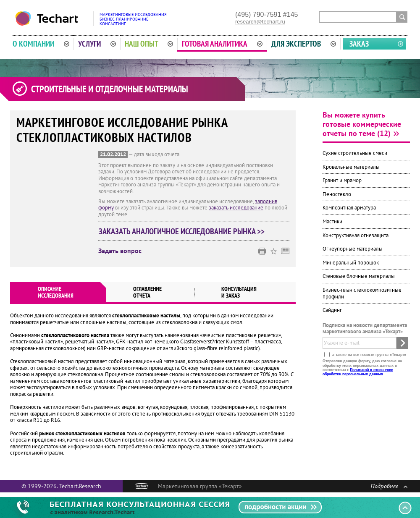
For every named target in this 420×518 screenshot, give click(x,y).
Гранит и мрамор (342, 180)
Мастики (332, 221)
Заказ (359, 44)
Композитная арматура (349, 208)
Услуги (97, 44)
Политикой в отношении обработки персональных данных (358, 372)
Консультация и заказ (239, 292)
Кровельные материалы (351, 167)
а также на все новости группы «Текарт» (369, 354)
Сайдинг (332, 310)
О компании (41, 44)
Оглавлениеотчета (147, 292)
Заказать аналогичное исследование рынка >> (182, 231)
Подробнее (389, 486)
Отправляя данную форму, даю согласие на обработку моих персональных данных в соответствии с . (362, 367)
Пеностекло (337, 194)
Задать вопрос (120, 251)
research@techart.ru (260, 22)
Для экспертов (304, 44)
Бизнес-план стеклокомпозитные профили (362, 293)
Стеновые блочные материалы (359, 276)
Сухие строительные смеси (355, 153)
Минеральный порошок (351, 263)
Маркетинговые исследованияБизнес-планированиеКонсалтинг (133, 19)
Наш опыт (149, 44)
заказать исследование (236, 208)
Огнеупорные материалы (353, 249)
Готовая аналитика (222, 44)
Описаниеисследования (56, 292)
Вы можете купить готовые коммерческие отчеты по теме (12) (362, 124)
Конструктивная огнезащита (356, 235)
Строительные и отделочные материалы (110, 89)
